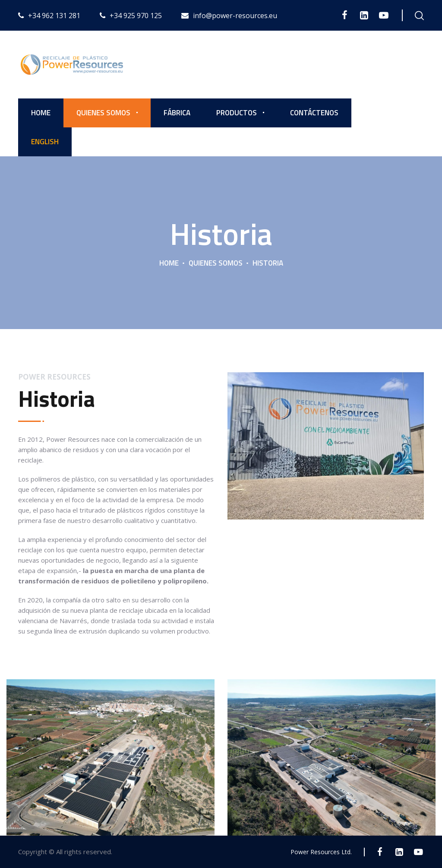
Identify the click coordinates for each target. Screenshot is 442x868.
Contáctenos (314, 113)
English (45, 142)
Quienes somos (103, 113)
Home (41, 113)
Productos (237, 113)
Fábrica (177, 113)
